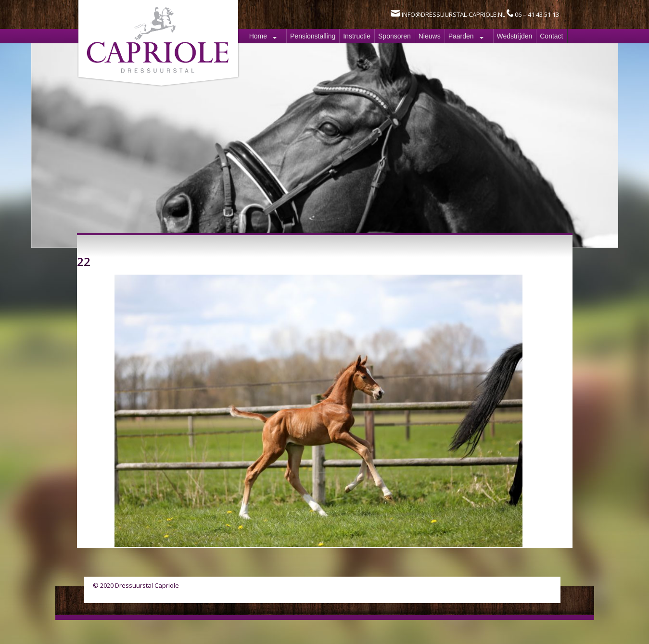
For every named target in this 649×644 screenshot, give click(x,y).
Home (258, 36)
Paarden (461, 36)
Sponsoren (394, 36)
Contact (551, 36)
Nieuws (430, 36)
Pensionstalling (313, 36)
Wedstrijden (515, 36)
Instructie (357, 36)
